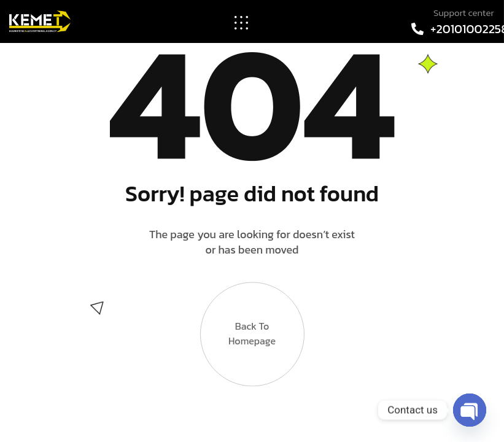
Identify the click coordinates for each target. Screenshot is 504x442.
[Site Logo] (40, 20)
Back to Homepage (252, 318)
